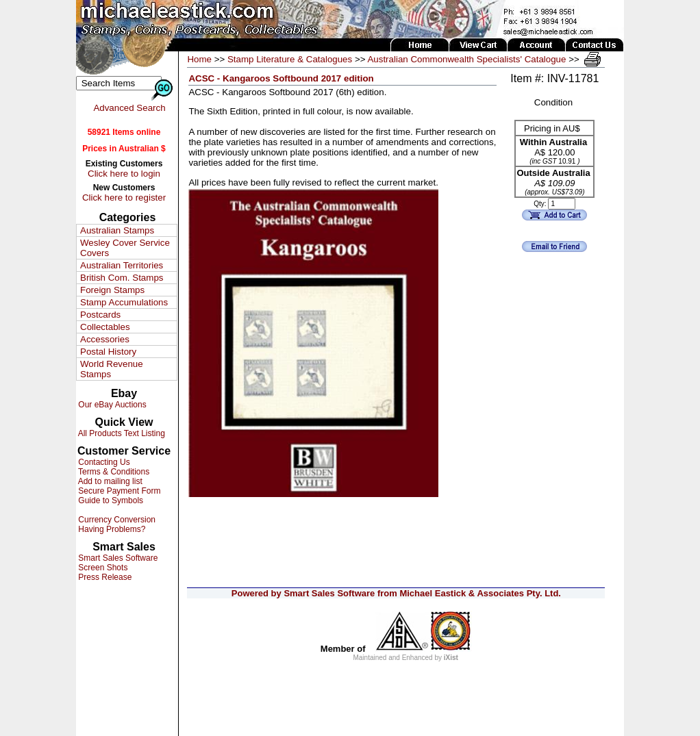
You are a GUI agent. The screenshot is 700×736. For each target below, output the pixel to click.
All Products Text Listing (121, 433)
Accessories (105, 339)
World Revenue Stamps (112, 369)
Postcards (100, 315)
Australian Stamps (117, 230)
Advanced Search (129, 108)
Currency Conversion (116, 520)
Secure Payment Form (118, 491)
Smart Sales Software (117, 558)
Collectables (105, 327)
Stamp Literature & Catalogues (290, 59)
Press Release (104, 577)
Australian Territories (122, 265)
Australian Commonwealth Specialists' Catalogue (466, 59)
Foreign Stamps (112, 290)
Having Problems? (111, 529)
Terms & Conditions (113, 472)
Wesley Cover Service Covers (125, 248)
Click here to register (124, 198)
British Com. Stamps (122, 278)
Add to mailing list (109, 481)
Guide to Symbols (110, 500)
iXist (451, 658)
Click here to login (124, 174)
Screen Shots (102, 568)
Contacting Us (103, 462)
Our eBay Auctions (111, 405)
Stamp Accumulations (124, 302)
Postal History (108, 352)
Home (199, 59)
